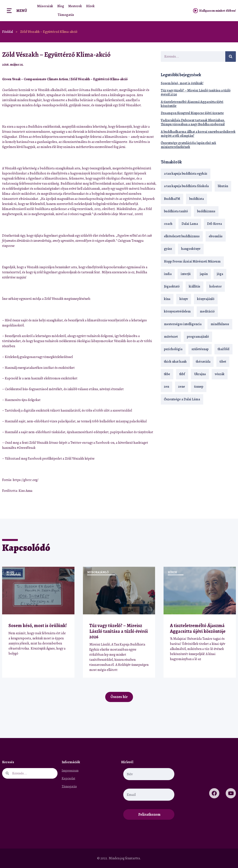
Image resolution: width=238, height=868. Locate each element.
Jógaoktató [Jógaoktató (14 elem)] (172, 286)
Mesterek (75, 6)
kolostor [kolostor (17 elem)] (216, 286)
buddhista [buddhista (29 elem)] (197, 199)
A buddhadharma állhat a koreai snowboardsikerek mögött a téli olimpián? (198, 134)
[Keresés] (231, 57)
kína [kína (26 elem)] (167, 299)
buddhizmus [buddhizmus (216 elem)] (206, 211)
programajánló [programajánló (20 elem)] (198, 337)
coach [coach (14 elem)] (168, 224)
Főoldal (8, 32)
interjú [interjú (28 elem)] (186, 274)
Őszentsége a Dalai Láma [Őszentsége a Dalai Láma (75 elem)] (182, 399)
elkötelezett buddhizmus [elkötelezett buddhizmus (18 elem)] (182, 236)
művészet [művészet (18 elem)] (171, 337)
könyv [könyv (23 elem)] (184, 299)
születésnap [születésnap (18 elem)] (200, 349)
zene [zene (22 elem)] (182, 387)
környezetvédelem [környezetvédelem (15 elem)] (177, 311)
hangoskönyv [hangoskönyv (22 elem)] (191, 249)
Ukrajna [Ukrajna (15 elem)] (200, 374)
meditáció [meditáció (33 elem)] (207, 311)
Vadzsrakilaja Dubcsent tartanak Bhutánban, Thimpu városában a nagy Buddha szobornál (193, 122)
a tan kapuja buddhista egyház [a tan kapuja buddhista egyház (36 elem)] (186, 174)
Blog (61, 6)
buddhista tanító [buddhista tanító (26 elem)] (176, 211)
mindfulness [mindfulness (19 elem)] (220, 324)
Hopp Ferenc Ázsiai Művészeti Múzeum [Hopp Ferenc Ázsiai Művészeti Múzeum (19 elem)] (192, 261)
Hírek (90, 6)
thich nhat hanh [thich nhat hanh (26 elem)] (175, 362)
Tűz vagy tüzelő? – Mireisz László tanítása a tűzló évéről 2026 (196, 92)
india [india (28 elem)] (168, 274)
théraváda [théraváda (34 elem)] (203, 362)
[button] (142, 64)
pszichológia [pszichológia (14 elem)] (173, 349)
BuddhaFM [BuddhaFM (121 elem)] (172, 199)
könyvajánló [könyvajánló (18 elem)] (206, 299)
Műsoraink (45, 6)
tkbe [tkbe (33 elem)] (167, 374)
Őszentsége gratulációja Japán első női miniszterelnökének (188, 145)
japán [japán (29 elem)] (204, 274)
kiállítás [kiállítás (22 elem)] (195, 286)
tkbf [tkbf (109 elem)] (182, 374)
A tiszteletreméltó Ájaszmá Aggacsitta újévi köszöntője (192, 104)
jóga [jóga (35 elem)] (220, 274)
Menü (22, 11)
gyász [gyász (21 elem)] (168, 249)
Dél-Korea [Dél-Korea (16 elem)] (214, 224)
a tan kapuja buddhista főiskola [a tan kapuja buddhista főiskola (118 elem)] (186, 186)
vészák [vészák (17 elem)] (220, 374)
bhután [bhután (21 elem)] (223, 186)
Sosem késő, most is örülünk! (182, 83)
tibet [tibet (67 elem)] (223, 362)
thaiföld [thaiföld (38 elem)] (223, 349)
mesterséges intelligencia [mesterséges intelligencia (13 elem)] (183, 324)
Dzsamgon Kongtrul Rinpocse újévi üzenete (192, 113)
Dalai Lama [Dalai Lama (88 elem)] (190, 224)
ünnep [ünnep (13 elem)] (199, 387)
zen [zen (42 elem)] (167, 387)
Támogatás (66, 15)
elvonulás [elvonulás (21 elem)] (216, 236)
